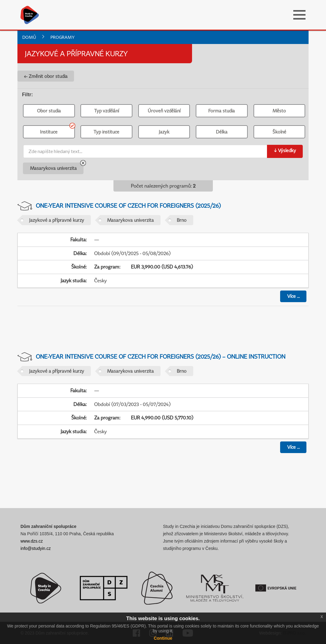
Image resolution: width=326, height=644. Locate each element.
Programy (63, 37)
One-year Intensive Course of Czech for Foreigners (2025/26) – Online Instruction (161, 356)
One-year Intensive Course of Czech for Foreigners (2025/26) (128, 205)
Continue (163, 638)
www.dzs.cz (32, 541)
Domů (29, 37)
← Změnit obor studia (46, 76)
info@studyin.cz (36, 548)
